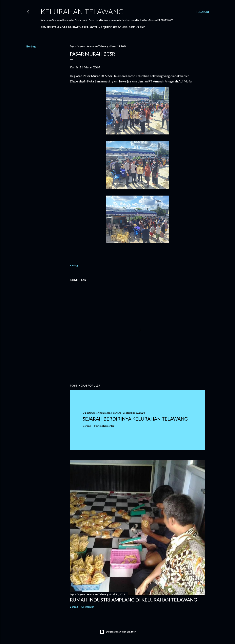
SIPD (132, 27)
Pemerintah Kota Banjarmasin (64, 27)
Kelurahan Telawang (82, 11)
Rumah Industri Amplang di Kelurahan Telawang (133, 600)
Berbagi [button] (31, 46)
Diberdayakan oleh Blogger (118, 632)
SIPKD (141, 27)
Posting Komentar (104, 426)
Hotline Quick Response (108, 27)
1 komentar (88, 607)
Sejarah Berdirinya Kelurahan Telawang (135, 419)
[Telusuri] (202, 12)
